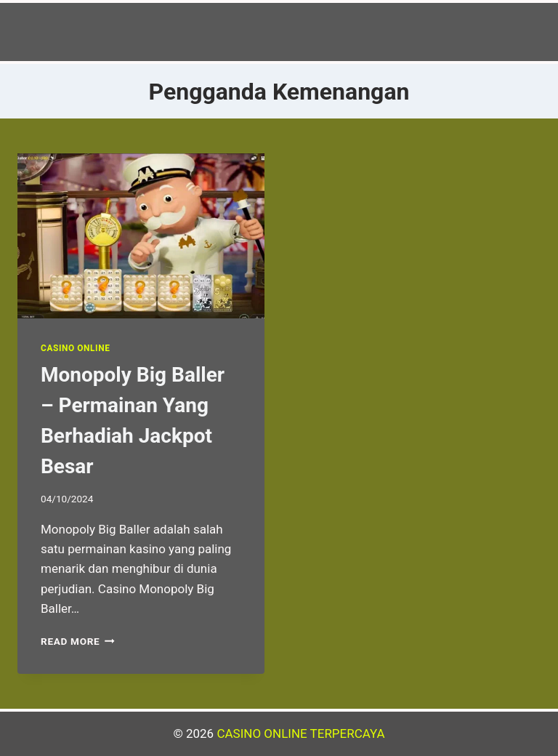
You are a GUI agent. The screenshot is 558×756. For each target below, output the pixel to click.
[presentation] (141, 236)
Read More (78, 641)
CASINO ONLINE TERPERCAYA (300, 733)
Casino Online (75, 348)
